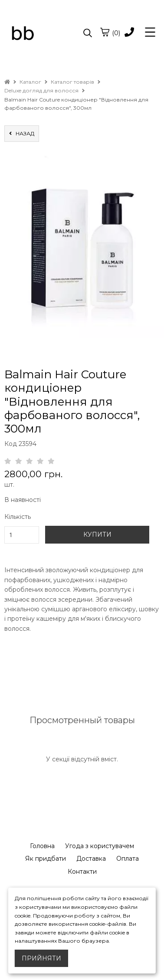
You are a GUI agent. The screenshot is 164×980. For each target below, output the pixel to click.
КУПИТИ (97, 534)
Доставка (91, 859)
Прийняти (41, 958)
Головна (42, 846)
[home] (7, 82)
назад (22, 133)
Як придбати (46, 859)
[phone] (129, 33)
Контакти (82, 872)
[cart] (105, 32)
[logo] (43, 33)
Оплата (128, 859)
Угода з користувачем (100, 846)
